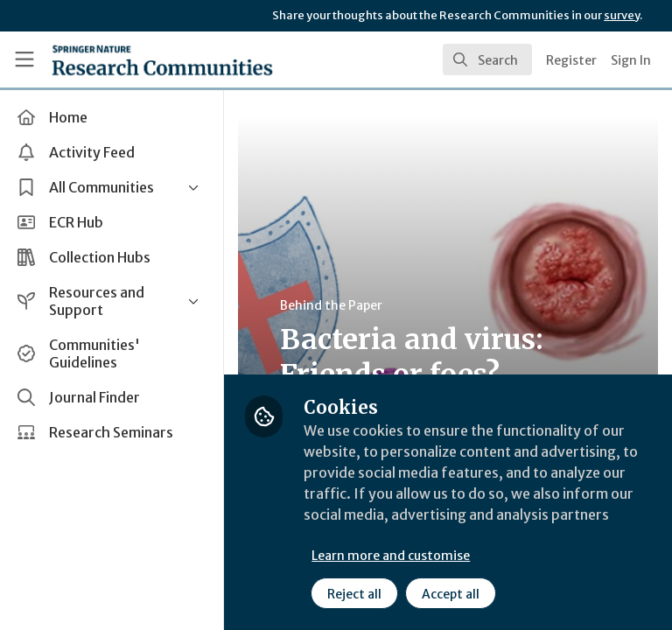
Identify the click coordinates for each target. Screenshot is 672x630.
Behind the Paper (331, 305)
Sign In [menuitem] (631, 60)
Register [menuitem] (571, 60)
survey (622, 15)
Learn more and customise (391, 556)
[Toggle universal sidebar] (24, 59)
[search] (487, 59)
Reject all (354, 594)
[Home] (162, 59)
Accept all (451, 594)
